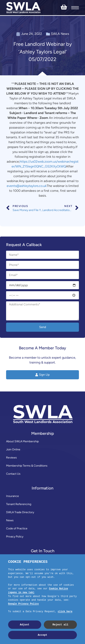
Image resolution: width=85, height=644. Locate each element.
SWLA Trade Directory (20, 512)
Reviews (11, 458)
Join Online (13, 449)
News (10, 520)
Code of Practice (17, 528)
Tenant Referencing (19, 504)
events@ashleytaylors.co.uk (27, 186)
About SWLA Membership (22, 441)
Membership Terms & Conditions (27, 466)
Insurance (12, 496)
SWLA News (60, 34)
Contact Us (13, 474)
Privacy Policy (15, 537)
